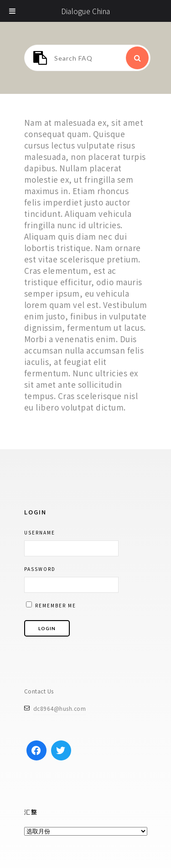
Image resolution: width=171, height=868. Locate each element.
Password (40, 569)
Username (40, 532)
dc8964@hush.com (60, 708)
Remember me (51, 605)
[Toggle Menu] (13, 11)
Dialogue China (85, 11)
